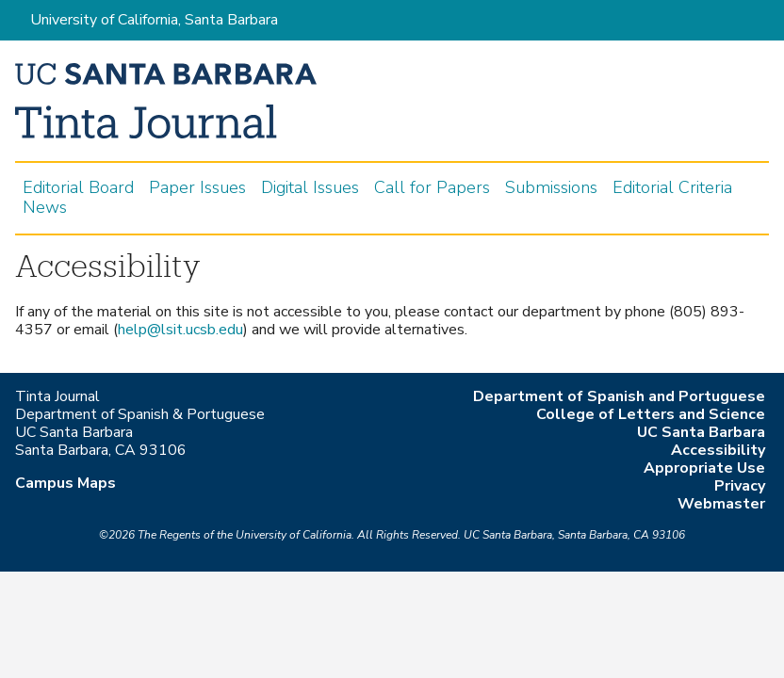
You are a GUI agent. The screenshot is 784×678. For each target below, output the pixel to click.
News (45, 208)
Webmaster (721, 504)
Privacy (740, 486)
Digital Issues (310, 188)
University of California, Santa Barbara (154, 20)
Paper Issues (197, 188)
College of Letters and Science (651, 414)
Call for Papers (432, 188)
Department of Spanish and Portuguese (619, 396)
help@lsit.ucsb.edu (180, 330)
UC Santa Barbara (701, 432)
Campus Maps (65, 483)
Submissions (551, 188)
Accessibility (718, 450)
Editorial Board (78, 188)
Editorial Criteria (672, 188)
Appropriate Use (704, 468)
